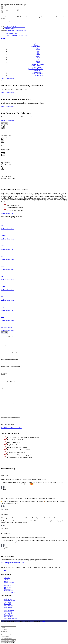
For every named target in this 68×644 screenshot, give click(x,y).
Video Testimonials (37, 74)
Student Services (36, 66)
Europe (38, 61)
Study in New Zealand (11, 618)
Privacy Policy (8, 591)
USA (38, 48)
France (38, 54)
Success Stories (36, 70)
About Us (7, 578)
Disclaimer (7, 589)
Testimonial (8, 580)
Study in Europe (9, 613)
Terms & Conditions (10, 592)
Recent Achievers (38, 75)
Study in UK (8, 604)
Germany (38, 50)
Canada (38, 58)
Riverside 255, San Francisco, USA (16, 30)
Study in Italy (8, 612)
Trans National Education (36, 69)
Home (36, 43)
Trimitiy (43, 621)
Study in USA (8, 599)
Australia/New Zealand (38, 64)
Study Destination (36, 46)
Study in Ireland (9, 615)
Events (6, 581)
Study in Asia (8, 607)
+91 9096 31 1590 (10, 28)
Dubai (38, 51)
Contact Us (7, 586)
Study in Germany (9, 601)
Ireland (38, 62)
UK (38, 53)
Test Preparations (36, 67)
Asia (38, 56)
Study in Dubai (9, 602)
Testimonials (38, 72)
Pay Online (7, 587)
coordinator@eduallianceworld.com (15, 27)
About (36, 45)
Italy (38, 59)
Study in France (9, 605)
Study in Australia (9, 617)
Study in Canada (9, 610)
